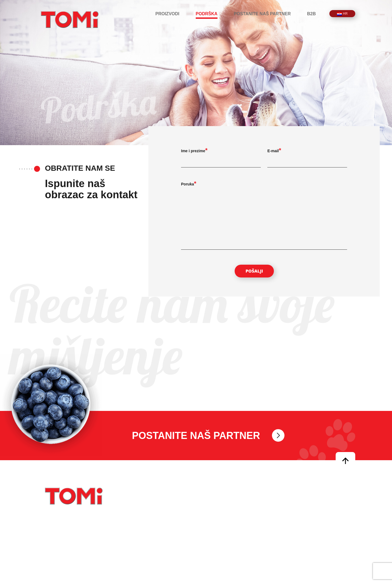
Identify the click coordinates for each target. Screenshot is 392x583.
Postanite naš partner (262, 14)
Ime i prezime (193, 151)
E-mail (273, 151)
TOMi (70, 19)
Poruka (187, 184)
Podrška (207, 14)
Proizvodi (167, 14)
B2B (311, 14)
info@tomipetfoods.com (227, 515)
